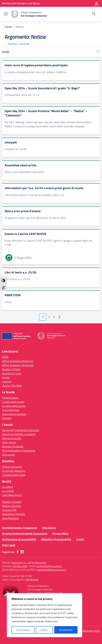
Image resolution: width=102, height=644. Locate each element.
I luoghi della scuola (13, 402)
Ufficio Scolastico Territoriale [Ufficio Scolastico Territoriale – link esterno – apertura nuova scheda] (18, 365)
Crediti (80, 539)
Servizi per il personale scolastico (21, 430)
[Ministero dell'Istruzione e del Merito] (21, 3)
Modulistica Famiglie (13, 514)
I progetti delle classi (14, 475)
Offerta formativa (12, 467)
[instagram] (22, 552)
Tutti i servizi (9, 442)
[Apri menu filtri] (98, 52)
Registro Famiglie (12, 502)
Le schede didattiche (14, 471)
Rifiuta (44, 630)
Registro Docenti (11, 506)
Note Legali (9, 545)
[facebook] (18, 552)
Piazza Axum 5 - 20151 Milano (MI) (29, 562)
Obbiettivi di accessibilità (56, 539)
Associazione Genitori (14, 414)
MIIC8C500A (32, 580)
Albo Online (49, 528)
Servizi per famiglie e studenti (19, 434)
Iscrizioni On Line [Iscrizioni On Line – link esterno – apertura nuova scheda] (12, 373)
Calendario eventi (12, 495)
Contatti (7, 418)
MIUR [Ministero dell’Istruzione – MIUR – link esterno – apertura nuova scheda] (5, 357)
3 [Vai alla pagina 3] (54, 317)
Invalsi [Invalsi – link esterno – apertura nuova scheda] (6, 377)
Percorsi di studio (12, 438)
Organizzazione (11, 410)
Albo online (8, 455)
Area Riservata (10, 518)
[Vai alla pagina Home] (8, 27)
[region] (44, 615)
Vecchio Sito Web (12, 386)
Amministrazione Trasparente (19, 450)
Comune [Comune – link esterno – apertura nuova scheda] (7, 381)
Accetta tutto (66, 630)
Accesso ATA (9, 510)
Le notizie (8, 487)
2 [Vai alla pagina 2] (49, 317)
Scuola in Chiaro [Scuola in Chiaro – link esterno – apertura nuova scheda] (11, 369)
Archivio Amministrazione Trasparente (25, 533)
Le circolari (8, 491)
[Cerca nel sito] (94, 14)
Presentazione (10, 398)
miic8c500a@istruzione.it (49, 566)
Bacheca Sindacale (13, 446)
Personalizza (23, 630)
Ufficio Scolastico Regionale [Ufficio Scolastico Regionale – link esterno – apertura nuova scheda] (18, 361)
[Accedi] (97, 3)
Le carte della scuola (14, 406)
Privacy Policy (60, 533)
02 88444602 (20, 566)
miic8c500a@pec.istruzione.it (52, 570)
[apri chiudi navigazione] (6, 14)
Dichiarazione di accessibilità (19, 539)
